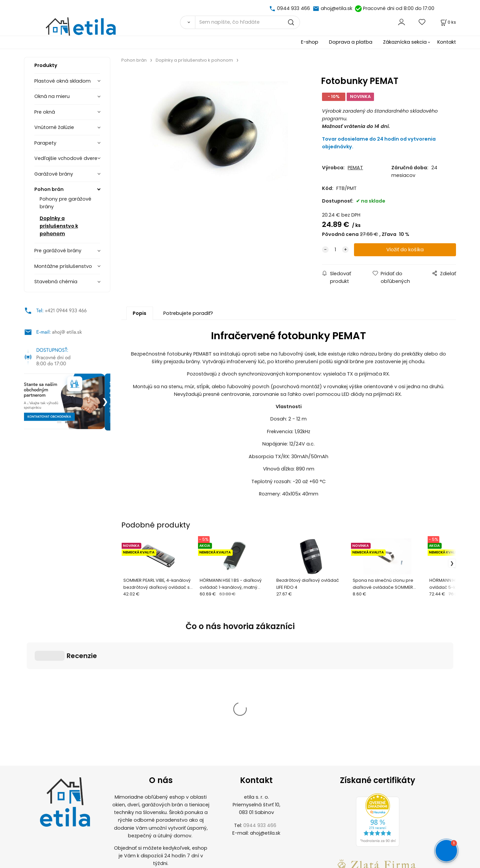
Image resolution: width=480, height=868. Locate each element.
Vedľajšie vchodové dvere (66, 158)
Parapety (45, 143)
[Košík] (448, 22)
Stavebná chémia (56, 282)
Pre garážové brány (58, 251)
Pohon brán (49, 189)
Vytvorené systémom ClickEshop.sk (240, 864)
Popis (139, 313)
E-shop (310, 42)
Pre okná (45, 112)
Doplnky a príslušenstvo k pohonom (59, 226)
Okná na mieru (52, 96)
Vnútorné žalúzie (54, 127)
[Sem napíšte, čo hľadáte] (247, 22)
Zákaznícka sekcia (405, 42)
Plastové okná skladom (62, 81)
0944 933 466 (293, 8)
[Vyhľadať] (187, 22)
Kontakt (447, 42)
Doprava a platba (351, 42)
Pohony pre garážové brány (65, 203)
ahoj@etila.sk (336, 8)
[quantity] (335, 250)
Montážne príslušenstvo (63, 266)
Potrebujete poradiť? (188, 313)
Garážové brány (54, 174)
